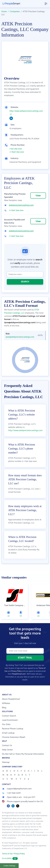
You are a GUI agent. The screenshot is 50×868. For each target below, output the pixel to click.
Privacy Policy (16, 671)
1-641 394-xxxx (16, 149)
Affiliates (6, 703)
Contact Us (7, 745)
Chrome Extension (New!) (14, 737)
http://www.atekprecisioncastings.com (26, 111)
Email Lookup (8, 733)
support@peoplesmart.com (17, 789)
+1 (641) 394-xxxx (17, 152)
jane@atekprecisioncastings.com (20, 337)
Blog (4, 708)
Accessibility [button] (10, 858)
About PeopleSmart (11, 699)
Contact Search (9, 716)
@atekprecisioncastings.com (21, 205)
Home (4, 12)
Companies (15, 12)
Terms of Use (7, 854)
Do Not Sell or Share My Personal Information (23, 754)
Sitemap (6, 762)
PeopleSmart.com (19, 674)
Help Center (7, 750)
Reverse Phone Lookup (13, 729)
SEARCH (25, 282)
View (38, 196)
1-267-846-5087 (11, 793)
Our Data (6, 724)
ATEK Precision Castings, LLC (22, 311)
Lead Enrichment (10, 720)
